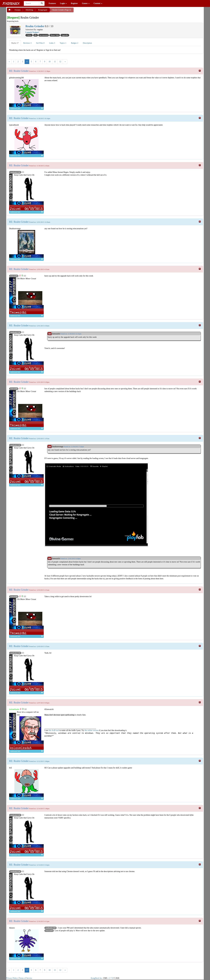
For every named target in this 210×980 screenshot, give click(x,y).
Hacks (15, 43)
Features (52, 3)
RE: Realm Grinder (19, 71)
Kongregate (43, 10)
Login (63, 3)
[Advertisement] (96, 11)
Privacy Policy (12, 978)
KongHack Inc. (97, 978)
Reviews (27, 43)
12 (60, 62)
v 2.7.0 (110, 978)
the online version (92, 730)
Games (86, 3)
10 (50, 62)
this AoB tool (54, 730)
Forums (18, 10)
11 (55, 62)
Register (74, 3)
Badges (75, 43)
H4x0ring (29, 10)
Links (52, 43)
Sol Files (40, 43)
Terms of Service (26, 978)
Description (87, 43)
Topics (63, 43)
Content (98, 3)
